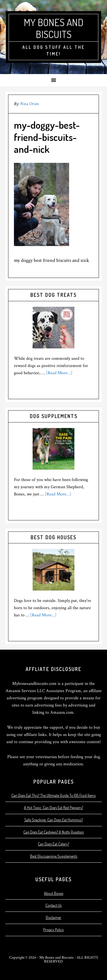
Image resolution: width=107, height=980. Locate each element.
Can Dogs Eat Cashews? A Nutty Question (54, 832)
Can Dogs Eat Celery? (53, 844)
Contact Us (53, 905)
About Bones (54, 893)
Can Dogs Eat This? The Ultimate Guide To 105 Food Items (53, 795)
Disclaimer (53, 917)
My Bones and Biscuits (53, 28)
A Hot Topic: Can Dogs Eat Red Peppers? (53, 808)
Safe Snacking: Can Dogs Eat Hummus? (53, 820)
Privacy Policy (53, 930)
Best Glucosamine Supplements (54, 856)
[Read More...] (59, 373)
